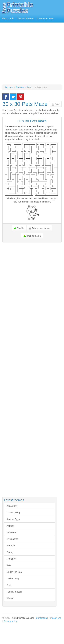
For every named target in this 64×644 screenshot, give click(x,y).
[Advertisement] (30, 54)
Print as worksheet (39, 228)
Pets (9, 565)
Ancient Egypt (13, 519)
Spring (10, 552)
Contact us (41, 618)
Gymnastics (12, 539)
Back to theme (32, 236)
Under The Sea (14, 572)
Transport (11, 559)
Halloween (12, 532)
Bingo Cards (8, 18)
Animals (11, 526)
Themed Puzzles (25, 18)
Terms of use (55, 618)
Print (56, 104)
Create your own (45, 18)
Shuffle (19, 228)
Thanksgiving (13, 513)
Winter (10, 598)
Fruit (9, 585)
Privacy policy (11, 621)
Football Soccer (14, 592)
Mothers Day (13, 579)
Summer (11, 546)
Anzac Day (12, 506)
